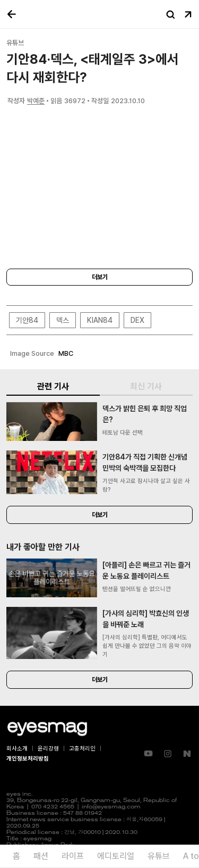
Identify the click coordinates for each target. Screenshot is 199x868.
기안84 (27, 320)
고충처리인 (82, 749)
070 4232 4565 (53, 807)
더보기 (100, 277)
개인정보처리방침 (28, 759)
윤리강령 (48, 749)
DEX (137, 320)
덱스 (63, 320)
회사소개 (17, 749)
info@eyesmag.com (111, 807)
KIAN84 (100, 320)
